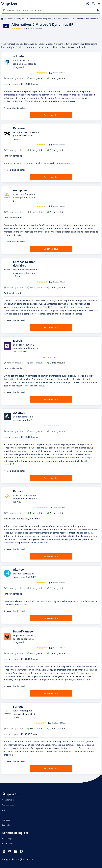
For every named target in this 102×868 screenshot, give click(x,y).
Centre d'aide (8, 844)
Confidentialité (8, 800)
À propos (6, 820)
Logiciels (6, 825)
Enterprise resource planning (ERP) (41, 19)
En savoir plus (51, 115)
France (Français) (23, 859)
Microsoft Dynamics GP (64, 19)
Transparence (8, 805)
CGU (4, 810)
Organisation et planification (16, 19)
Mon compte (8, 838)
